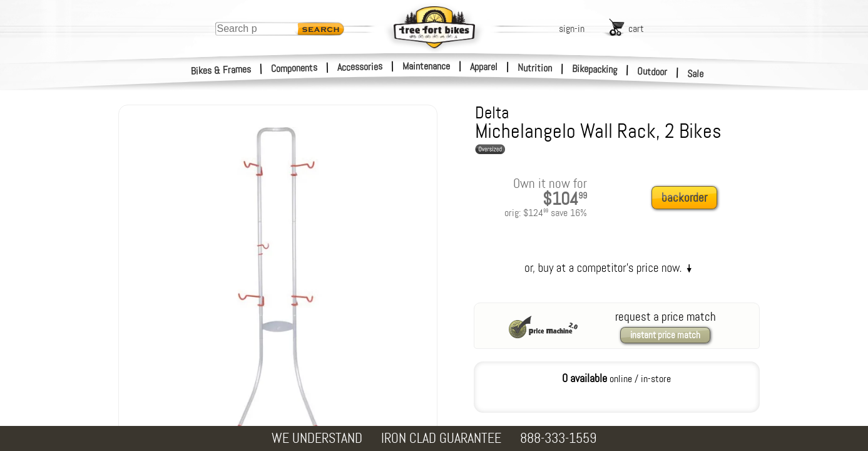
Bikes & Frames (221, 70)
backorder (684, 198)
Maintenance (426, 66)
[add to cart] (688, 198)
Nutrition (535, 68)
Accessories (360, 67)
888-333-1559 (558, 438)
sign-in (572, 29)
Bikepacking (595, 69)
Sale (696, 74)
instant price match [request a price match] (665, 335)
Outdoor (652, 71)
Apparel (484, 67)
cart (636, 29)
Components (294, 68)
